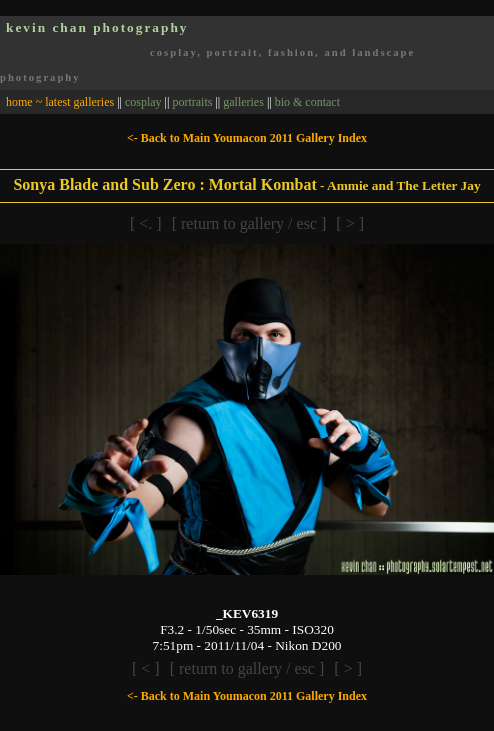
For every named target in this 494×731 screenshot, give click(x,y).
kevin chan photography (97, 27)
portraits (192, 102)
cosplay (143, 102)
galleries (243, 102)
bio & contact (307, 102)
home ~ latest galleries (60, 102)
